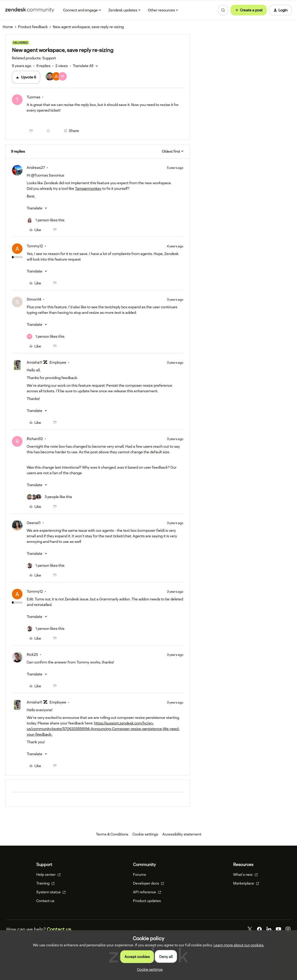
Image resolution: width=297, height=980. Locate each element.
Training (45, 883)
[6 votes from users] (56, 77)
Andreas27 (36, 168)
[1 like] (46, 220)
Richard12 (35, 439)
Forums (139, 874)
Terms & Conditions (112, 834)
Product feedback (33, 27)
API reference (147, 892)
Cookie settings (145, 834)
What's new (245, 874)
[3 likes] (49, 497)
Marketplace (246, 883)
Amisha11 (34, 362)
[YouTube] (278, 929)
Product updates (147, 901)
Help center (48, 874)
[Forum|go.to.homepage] (30, 10)
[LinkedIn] (269, 929)
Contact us (45, 901)
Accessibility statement (182, 834)
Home (8, 27)
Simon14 (34, 299)
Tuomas (34, 97)
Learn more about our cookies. (239, 945)
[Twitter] (250, 929)
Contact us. (59, 929)
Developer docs (148, 883)
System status (51, 892)
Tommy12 (35, 246)
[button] (249, 10)
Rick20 (32, 654)
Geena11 (34, 523)
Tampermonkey (88, 188)
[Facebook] (259, 929)
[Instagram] (288, 929)
